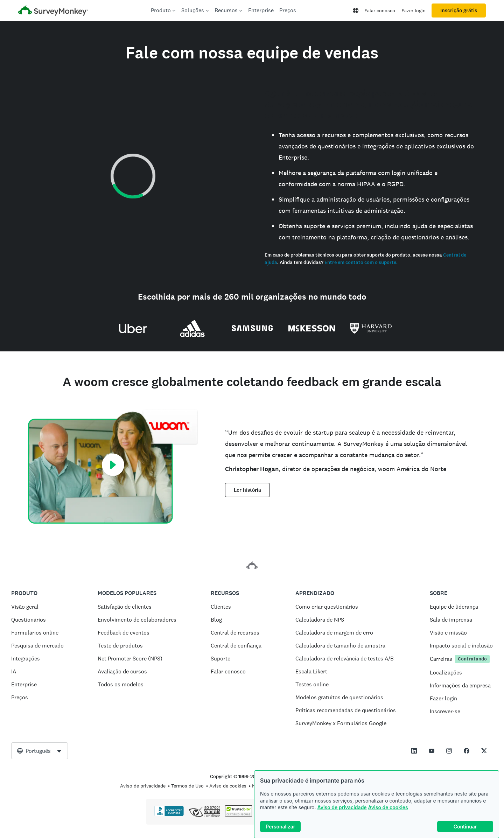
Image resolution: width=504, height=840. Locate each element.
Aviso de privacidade (342, 807)
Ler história (247, 490)
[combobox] (40, 751)
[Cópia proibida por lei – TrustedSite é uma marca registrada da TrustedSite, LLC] (239, 815)
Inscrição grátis (459, 10)
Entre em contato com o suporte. (361, 262)
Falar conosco (380, 10)
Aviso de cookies (388, 807)
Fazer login (414, 10)
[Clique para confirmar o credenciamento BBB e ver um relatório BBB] (169, 815)
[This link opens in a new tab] (414, 751)
